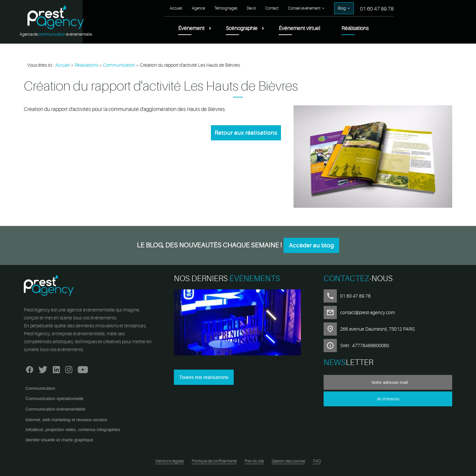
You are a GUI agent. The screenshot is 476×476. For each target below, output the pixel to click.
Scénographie (242, 28)
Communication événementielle (55, 409)
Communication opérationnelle (55, 399)
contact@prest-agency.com (368, 312)
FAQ (317, 461)
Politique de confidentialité (214, 461)
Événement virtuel (299, 28)
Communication (40, 388)
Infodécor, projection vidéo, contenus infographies (73, 430)
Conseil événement (304, 8)
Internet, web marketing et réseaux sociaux (66, 420)
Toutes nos (204, 377)
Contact (272, 8)
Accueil (176, 8)
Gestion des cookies (288, 461)
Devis (251, 8)
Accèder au (311, 245)
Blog (342, 8)
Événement (191, 28)
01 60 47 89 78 (377, 9)
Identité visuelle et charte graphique (59, 440)
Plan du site (254, 461)
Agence (198, 8)
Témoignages (226, 8)
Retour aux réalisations (246, 133)
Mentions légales (170, 461)
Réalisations (355, 28)
